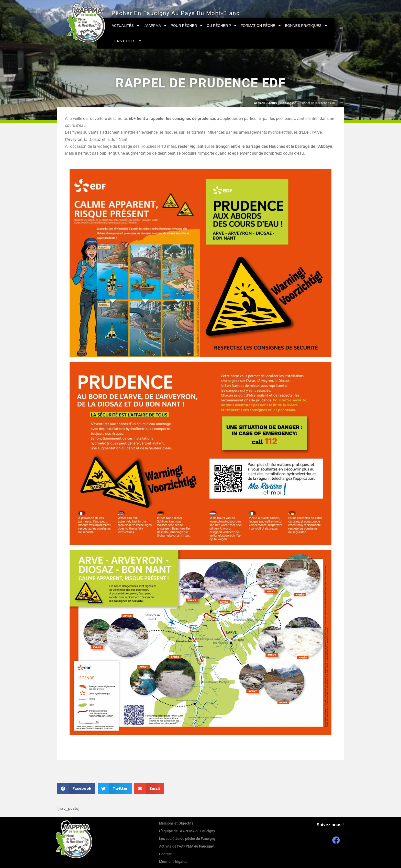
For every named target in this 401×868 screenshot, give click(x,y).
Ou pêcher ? (222, 26)
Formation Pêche (261, 26)
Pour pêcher (187, 26)
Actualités (126, 26)
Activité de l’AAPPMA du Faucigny (186, 846)
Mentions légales (173, 862)
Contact (165, 854)
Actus (273, 103)
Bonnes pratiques (306, 26)
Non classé (288, 103)
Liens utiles (127, 41)
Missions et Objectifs (176, 823)
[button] (76, 789)
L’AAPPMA (155, 26)
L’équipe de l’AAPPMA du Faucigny (187, 831)
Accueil (259, 103)
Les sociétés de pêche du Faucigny (187, 839)
